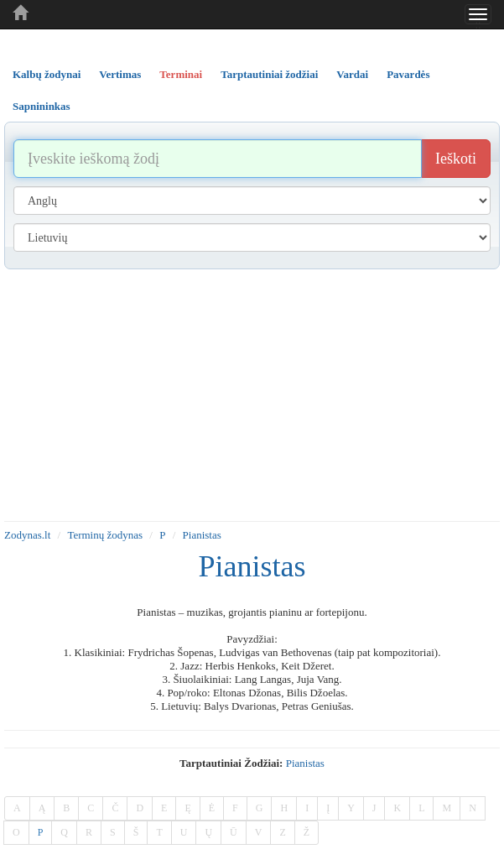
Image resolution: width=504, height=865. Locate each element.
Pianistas (202, 535)
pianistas (305, 763)
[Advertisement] (252, 395)
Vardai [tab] (352, 74)
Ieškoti (456, 159)
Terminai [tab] (181, 74)
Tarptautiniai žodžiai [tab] (269, 74)
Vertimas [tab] (120, 74)
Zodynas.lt (27, 535)
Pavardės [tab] (408, 74)
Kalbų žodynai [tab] (47, 74)
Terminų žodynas (105, 535)
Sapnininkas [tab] (42, 106)
